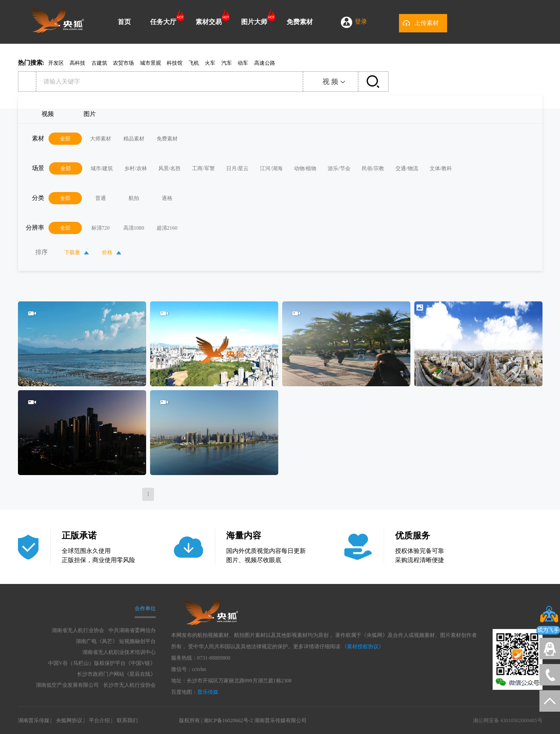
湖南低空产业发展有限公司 (67, 685)
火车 (210, 63)
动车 (243, 63)
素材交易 (209, 22)
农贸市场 (123, 63)
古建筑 (99, 63)
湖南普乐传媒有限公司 (280, 720)
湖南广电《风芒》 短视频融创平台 (116, 641)
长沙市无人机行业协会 (129, 685)
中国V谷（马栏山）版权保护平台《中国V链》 (102, 663)
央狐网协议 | (70, 720)
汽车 (227, 63)
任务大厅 (163, 22)
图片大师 (254, 22)
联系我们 (127, 720)
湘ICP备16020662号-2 (228, 720)
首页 (124, 22)
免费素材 (300, 22)
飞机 (194, 63)
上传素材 (427, 23)
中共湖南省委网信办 (132, 630)
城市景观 (150, 63)
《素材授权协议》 (363, 647)
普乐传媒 (208, 692)
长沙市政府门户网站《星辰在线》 (116, 674)
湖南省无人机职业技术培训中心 (119, 652)
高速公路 (265, 63)
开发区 (56, 63)
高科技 (77, 63)
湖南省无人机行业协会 (78, 630)
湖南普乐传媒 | (35, 720)
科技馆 (175, 63)
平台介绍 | (100, 720)
